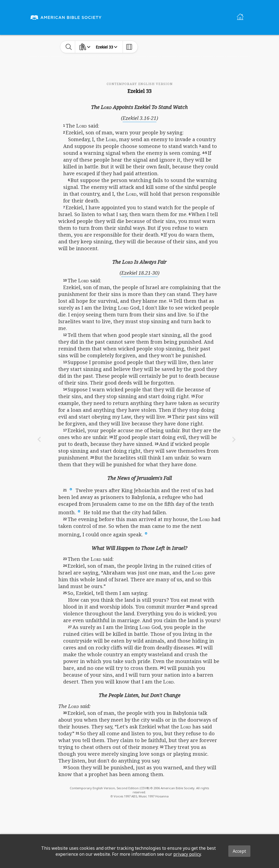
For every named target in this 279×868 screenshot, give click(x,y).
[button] (71, 489)
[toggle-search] (69, 47)
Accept (239, 851)
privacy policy (187, 854)
